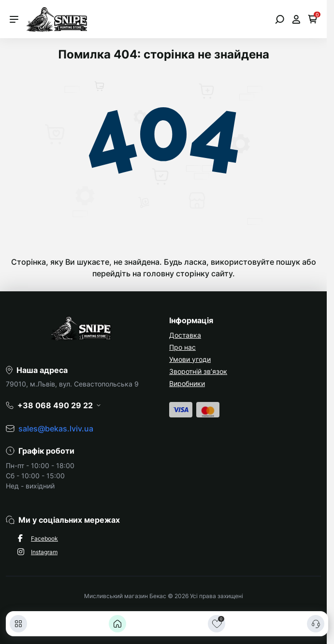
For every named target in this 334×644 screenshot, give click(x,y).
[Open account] (296, 19)
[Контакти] (316, 624)
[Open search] (280, 19)
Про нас (182, 347)
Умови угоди (190, 359)
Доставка (185, 335)
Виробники (187, 383)
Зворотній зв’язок (198, 371)
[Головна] (117, 624)
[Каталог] (18, 624)
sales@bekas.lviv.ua (56, 429)
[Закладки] (217, 624)
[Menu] (14, 19)
